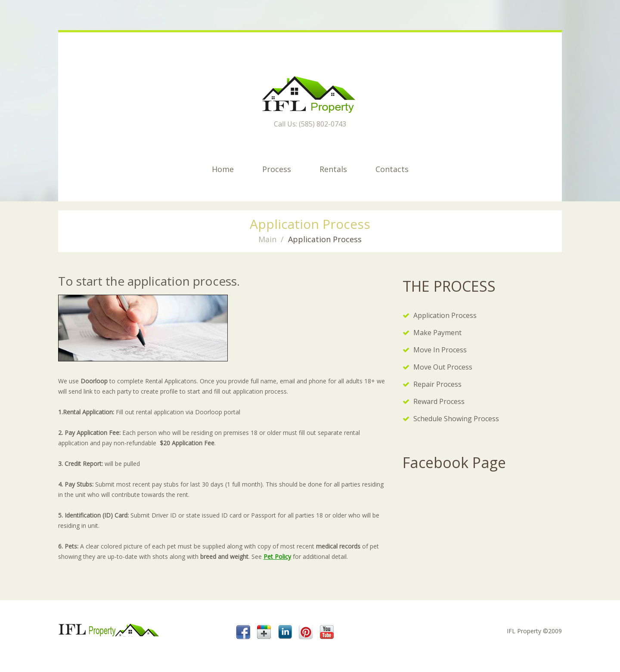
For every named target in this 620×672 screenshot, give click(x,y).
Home (223, 169)
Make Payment (437, 333)
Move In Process (440, 350)
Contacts (392, 169)
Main (267, 239)
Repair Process (437, 384)
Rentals (333, 169)
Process (277, 169)
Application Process (445, 315)
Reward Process (439, 401)
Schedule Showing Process (456, 419)
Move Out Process (443, 367)
